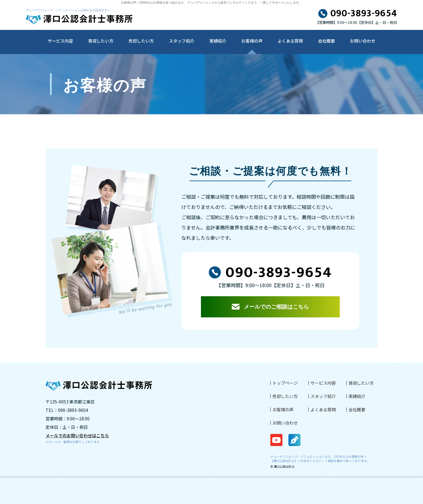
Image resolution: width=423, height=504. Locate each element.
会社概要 (326, 41)
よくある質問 (290, 41)
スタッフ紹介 (182, 41)
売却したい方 (141, 41)
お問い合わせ (363, 41)
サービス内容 (60, 41)
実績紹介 (218, 41)
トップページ (285, 383)
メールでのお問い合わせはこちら (77, 435)
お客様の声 (252, 41)
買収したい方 (101, 41)
